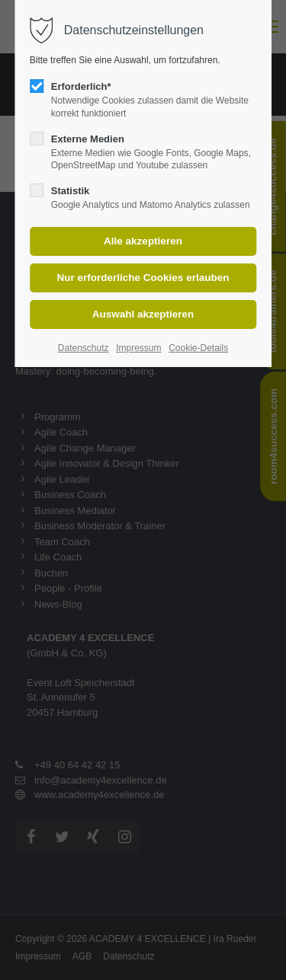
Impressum (138, 348)
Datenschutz (84, 348)
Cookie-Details (198, 348)
